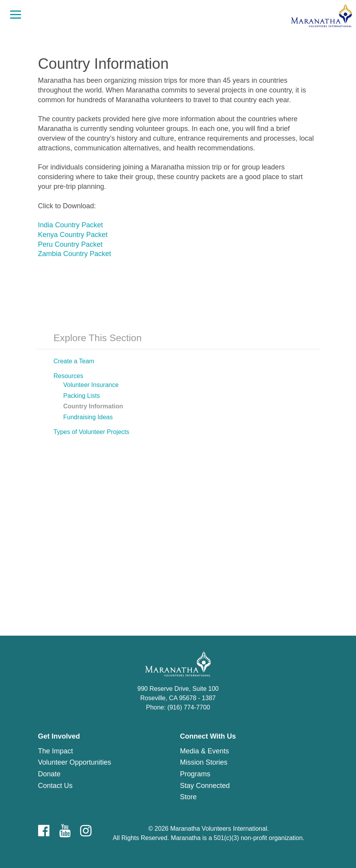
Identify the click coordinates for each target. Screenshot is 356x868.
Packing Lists (82, 396)
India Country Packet (71, 225)
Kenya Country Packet (73, 235)
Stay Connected (205, 786)
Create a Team (74, 361)
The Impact (56, 751)
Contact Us (55, 786)
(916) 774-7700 (189, 707)
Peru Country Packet (70, 244)
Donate (49, 774)
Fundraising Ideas (88, 417)
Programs (195, 774)
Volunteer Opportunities (75, 762)
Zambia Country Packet (75, 254)
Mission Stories (204, 762)
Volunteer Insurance (91, 385)
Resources (68, 376)
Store (189, 797)
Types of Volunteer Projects (92, 432)
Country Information (93, 406)
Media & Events (205, 751)
